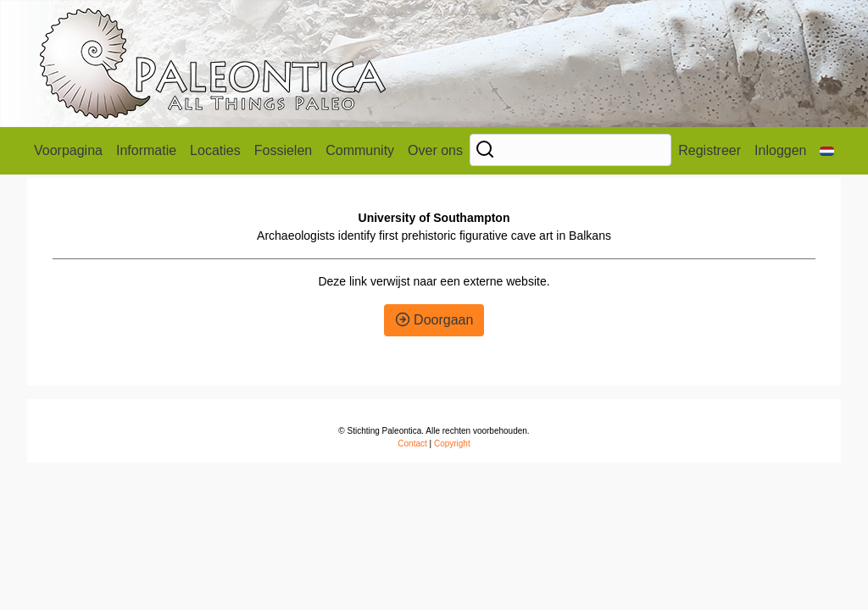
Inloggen (780, 150)
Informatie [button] (146, 150)
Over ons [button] (435, 150)
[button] (827, 151)
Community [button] (360, 150)
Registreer (709, 150)
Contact (412, 444)
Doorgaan (434, 320)
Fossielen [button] (283, 150)
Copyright (452, 444)
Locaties (215, 150)
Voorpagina (68, 150)
